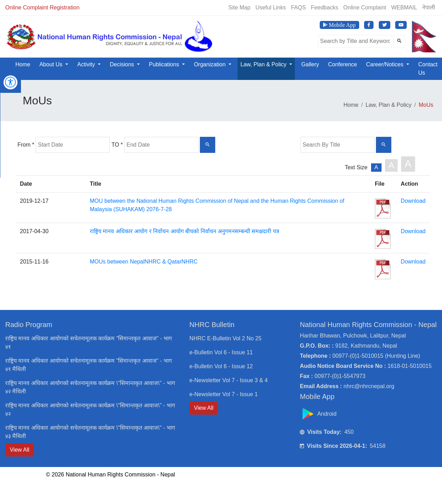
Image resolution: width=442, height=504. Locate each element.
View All (20, 450)
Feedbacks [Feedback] (325, 8)
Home (23, 64)
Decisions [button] (123, 64)
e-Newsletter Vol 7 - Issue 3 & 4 (229, 380)
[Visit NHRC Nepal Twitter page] (385, 25)
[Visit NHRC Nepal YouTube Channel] (401, 25)
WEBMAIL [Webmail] (404, 8)
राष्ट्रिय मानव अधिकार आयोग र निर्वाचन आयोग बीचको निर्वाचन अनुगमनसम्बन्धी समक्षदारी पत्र (184, 231)
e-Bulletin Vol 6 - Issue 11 (221, 352)
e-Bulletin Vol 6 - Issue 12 (221, 366)
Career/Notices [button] (386, 64)
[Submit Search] (399, 41)
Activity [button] (87, 64)
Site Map (240, 8)
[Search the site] (355, 41)
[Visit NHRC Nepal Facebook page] (369, 25)
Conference (343, 64)
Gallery (310, 64)
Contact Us (428, 69)
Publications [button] (165, 64)
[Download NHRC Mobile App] (339, 25)
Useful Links (271, 8)
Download (413, 201)
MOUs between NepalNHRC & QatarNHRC (144, 262)
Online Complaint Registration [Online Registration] (42, 8)
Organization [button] (211, 64)
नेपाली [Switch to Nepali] (429, 8)
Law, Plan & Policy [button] (264, 64)
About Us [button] (52, 64)
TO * (117, 145)
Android (319, 414)
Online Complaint (365, 8)
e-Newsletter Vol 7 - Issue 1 (224, 394)
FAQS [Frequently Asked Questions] (299, 8)
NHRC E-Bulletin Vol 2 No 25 (225, 338)
